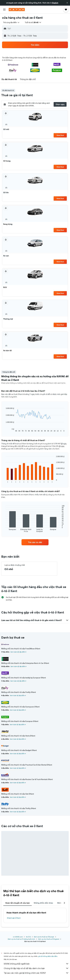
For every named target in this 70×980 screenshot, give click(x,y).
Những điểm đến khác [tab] (43, 903)
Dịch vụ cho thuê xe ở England (49, 939)
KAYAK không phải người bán (36, 964)
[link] (35, 542)
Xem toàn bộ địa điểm (18, 652)
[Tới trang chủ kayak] (17, 10)
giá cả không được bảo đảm (48, 956)
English (55, 3)
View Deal (60, 135)
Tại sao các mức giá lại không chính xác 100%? (36, 973)
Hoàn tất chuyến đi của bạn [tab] (18, 903)
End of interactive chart (4, 430)
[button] (67, 3)
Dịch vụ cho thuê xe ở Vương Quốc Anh (21, 939)
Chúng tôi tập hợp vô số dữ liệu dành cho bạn (36, 968)
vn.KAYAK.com (18, 937)
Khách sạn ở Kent (14, 918)
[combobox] (11, 22)
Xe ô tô (28, 937)
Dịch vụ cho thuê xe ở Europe (44, 937)
